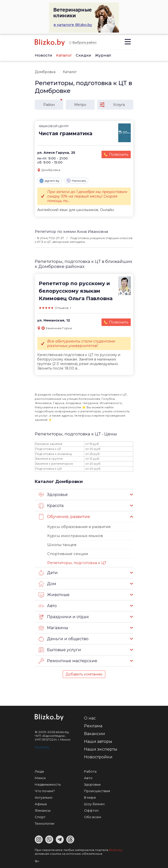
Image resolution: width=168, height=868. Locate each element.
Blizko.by (116, 850)
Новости (43, 55)
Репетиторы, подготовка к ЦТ (77, 563)
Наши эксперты (101, 749)
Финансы (43, 810)
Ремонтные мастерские (68, 661)
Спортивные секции (68, 554)
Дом (47, 584)
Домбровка (45, 72)
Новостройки (98, 757)
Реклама (93, 726)
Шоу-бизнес (94, 804)
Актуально (44, 797)
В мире (90, 797)
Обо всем (92, 817)
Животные (54, 595)
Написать (76, 181)
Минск (40, 778)
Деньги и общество (63, 639)
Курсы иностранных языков (75, 536)
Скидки (83, 55)
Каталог (64, 55)
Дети (48, 573)
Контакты (42, 747)
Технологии (44, 823)
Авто (48, 606)
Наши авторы (98, 741)
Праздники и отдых (64, 617)
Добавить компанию (84, 674)
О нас (90, 718)
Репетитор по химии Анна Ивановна (71, 231)
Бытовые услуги (60, 650)
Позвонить (119, 154)
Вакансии (94, 734)
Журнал (103, 55)
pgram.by (49, 181)
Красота (51, 506)
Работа (90, 771)
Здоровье (53, 495)
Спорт (40, 817)
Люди (39, 771)
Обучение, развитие (64, 517)
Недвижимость (48, 784)
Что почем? (45, 791)
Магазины (53, 628)
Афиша (41, 804)
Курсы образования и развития (79, 527)
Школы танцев (62, 545)
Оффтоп (91, 810)
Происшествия (97, 791)
